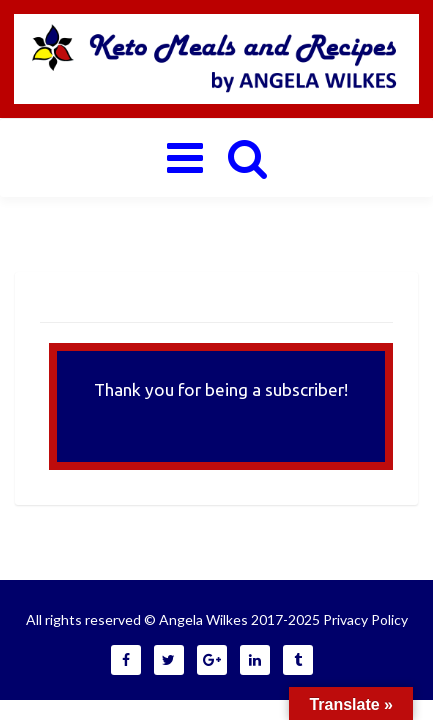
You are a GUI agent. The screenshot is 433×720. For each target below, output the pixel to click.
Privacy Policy (365, 619)
